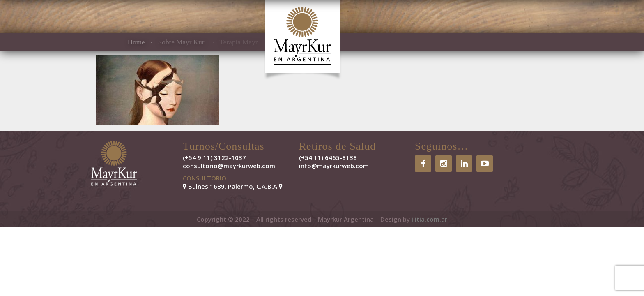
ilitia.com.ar (429, 219)
